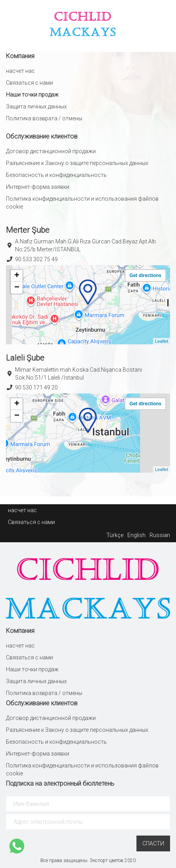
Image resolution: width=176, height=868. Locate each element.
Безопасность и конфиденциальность (56, 175)
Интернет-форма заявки (38, 187)
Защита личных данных (36, 106)
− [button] (17, 288)
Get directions (145, 275)
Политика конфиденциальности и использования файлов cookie (82, 203)
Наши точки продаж (32, 95)
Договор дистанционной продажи (51, 151)
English (136, 535)
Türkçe (115, 535)
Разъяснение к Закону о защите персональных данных (77, 163)
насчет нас (20, 71)
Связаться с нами (29, 83)
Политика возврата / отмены (44, 118)
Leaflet (162, 341)
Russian (160, 535)
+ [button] (17, 276)
